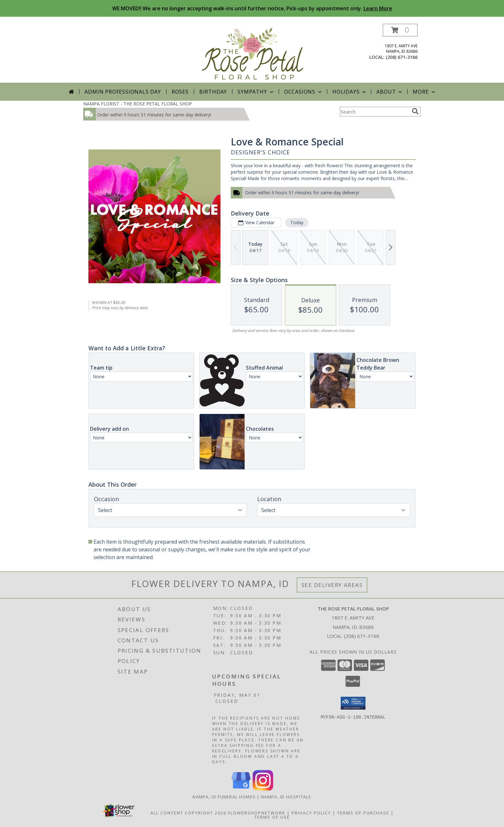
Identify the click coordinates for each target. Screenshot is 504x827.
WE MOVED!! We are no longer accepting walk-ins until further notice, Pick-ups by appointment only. (252, 8)
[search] (415, 111)
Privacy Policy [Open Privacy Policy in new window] (311, 813)
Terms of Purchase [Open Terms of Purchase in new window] (363, 813)
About (390, 92)
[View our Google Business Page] (241, 789)
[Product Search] (374, 112)
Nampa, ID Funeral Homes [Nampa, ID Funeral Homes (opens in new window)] (224, 797)
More (424, 92)
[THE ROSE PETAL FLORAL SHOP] (253, 53)
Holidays (350, 92)
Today (297, 222)
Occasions (304, 92)
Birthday (213, 92)
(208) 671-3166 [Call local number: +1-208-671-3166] (402, 57)
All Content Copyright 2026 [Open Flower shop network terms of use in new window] (188, 813)
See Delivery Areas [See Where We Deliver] (332, 585)
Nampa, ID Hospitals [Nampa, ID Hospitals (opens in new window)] (286, 797)
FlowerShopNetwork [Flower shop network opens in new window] (257, 813)
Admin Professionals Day (123, 92)
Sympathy (256, 92)
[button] (400, 30)
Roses (180, 92)
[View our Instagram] (263, 789)
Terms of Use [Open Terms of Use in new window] (272, 817)
